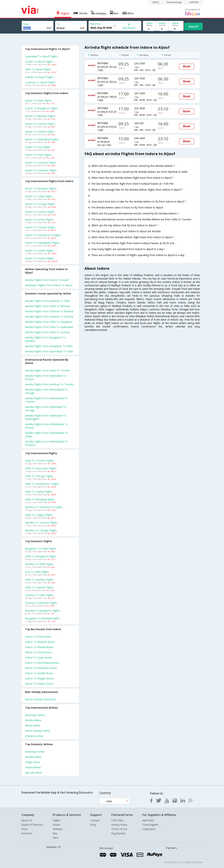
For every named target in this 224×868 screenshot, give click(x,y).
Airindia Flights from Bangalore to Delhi (49, 346)
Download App (174, 2)
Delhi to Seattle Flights (39, 492)
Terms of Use (119, 829)
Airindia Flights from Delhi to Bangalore (49, 322)
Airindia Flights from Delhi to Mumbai (48, 306)
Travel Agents (150, 825)
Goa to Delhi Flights (37, 572)
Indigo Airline (33, 762)
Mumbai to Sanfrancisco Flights (44, 507)
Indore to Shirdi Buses (38, 652)
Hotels (57, 825)
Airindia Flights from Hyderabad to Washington (46, 417)
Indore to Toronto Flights (40, 227)
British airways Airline (38, 731)
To (58, 24)
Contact (95, 820)
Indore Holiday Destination (41, 699)
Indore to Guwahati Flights (41, 170)
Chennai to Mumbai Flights (41, 603)
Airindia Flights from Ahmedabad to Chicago (46, 391)
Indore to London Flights (40, 212)
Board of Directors (32, 825)
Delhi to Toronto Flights (39, 461)
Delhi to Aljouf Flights (38, 69)
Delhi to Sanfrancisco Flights (42, 484)
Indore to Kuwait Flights (39, 251)
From (26, 24)
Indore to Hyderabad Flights (42, 139)
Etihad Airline (33, 725)
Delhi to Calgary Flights (39, 515)
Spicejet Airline (34, 773)
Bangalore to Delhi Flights (41, 549)
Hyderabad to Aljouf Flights (41, 56)
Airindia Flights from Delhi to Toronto (48, 370)
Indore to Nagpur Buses (40, 678)
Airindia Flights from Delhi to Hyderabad (49, 327)
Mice (56, 838)
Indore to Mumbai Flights (40, 116)
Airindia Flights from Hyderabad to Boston (46, 377)
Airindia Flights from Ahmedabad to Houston (46, 443)
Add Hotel (148, 820)
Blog (93, 825)
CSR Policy (117, 820)
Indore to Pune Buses (38, 637)
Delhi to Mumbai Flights (39, 580)
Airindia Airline (33, 720)
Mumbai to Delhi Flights (39, 564)
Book (187, 66)
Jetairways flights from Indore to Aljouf (49, 285)
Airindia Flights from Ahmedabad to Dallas (46, 435)
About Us (27, 820)
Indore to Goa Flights (38, 147)
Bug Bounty (118, 833)
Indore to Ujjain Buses (39, 657)
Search (193, 27)
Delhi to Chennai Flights (39, 587)
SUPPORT (194, 2)
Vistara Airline (33, 767)
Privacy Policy (119, 825)
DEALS (156, 2)
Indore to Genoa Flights (39, 220)
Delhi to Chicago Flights (39, 476)
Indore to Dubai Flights (39, 196)
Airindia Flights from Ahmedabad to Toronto (46, 400)
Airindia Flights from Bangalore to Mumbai (45, 339)
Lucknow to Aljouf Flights (40, 82)
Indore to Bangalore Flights (41, 108)
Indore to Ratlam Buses (39, 684)
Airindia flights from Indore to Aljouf (47, 280)
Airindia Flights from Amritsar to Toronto (50, 384)
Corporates (149, 829)
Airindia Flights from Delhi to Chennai (47, 332)
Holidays (58, 829)
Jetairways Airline (35, 715)
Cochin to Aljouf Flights (39, 62)
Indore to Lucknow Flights (41, 163)
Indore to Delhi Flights (38, 101)
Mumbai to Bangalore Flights (42, 611)
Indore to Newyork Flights (41, 189)
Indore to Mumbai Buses (40, 642)
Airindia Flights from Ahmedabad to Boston (46, 426)
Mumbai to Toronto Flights (41, 523)
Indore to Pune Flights (38, 155)
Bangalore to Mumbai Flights (42, 618)
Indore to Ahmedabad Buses (42, 663)
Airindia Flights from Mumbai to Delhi (48, 301)
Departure (95, 24)
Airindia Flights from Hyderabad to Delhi (49, 351)
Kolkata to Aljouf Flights (39, 77)
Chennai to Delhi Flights (39, 595)
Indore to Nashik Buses (39, 673)
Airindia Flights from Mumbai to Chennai (49, 317)
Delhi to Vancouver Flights (41, 468)
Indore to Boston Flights (40, 258)
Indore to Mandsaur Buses (41, 668)
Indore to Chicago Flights (40, 204)
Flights (57, 820)
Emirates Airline (34, 736)
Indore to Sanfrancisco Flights (43, 235)
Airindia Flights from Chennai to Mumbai (49, 311)
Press (25, 829)
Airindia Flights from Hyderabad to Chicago (46, 409)
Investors (27, 833)
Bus (55, 833)
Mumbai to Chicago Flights (41, 530)
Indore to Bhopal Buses (39, 647)
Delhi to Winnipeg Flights (40, 499)
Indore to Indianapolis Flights (42, 243)
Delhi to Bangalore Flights (41, 556)
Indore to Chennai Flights (40, 124)
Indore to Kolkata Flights (40, 132)
